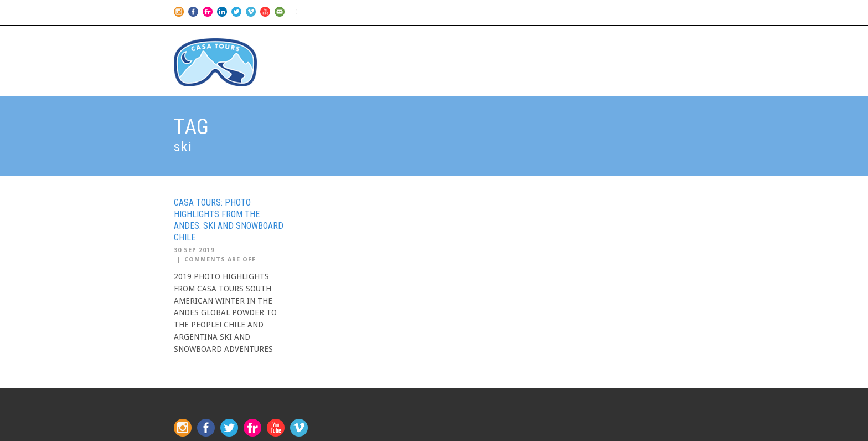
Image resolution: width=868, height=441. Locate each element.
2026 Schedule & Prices (572, 45)
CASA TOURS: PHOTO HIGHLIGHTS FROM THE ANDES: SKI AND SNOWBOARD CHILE (229, 220)
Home (438, 45)
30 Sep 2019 (194, 250)
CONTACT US (661, 45)
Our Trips (487, 45)
